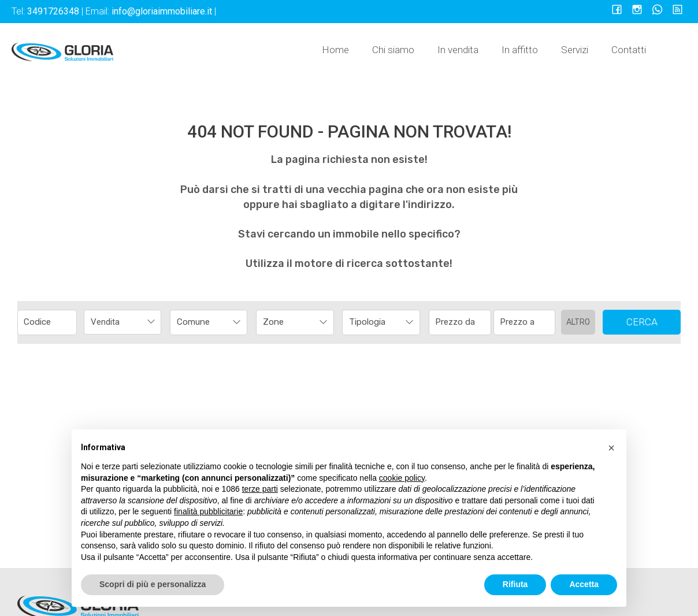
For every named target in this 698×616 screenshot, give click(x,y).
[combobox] (122, 322)
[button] (611, 448)
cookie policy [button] (402, 478)
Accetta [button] (584, 584)
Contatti (629, 50)
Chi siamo (393, 50)
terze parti (260, 489)
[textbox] (201, 322)
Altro (578, 322)
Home (335, 50)
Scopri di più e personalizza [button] (153, 584)
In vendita (458, 50)
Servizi (575, 50)
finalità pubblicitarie (208, 511)
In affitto (520, 50)
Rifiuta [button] (515, 584)
